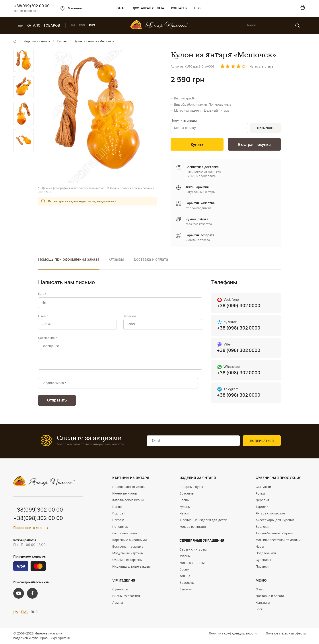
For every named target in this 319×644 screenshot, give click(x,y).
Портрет (119, 514)
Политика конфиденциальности (233, 634)
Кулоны (62, 42)
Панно (117, 507)
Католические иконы (128, 500)
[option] (23, 61)
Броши (184, 500)
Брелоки (262, 527)
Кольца (185, 576)
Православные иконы (129, 487)
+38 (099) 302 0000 (238, 306)
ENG (82, 25)
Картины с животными (129, 540)
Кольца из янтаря (193, 527)
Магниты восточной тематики (278, 540)
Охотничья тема (125, 533)
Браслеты (187, 494)
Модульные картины (128, 553)
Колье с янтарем (192, 563)
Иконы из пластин (126, 596)
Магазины (71, 9)
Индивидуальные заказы (131, 567)
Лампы (118, 603)
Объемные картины (127, 560)
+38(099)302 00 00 (32, 6)
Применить (266, 128)
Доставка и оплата (148, 9)
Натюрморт (121, 527)
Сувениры (120, 590)
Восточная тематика (128, 547)
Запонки (186, 590)
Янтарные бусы (191, 487)
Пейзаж (118, 520)
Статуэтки (263, 487)
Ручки (260, 494)
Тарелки (262, 507)
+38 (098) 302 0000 (238, 328)
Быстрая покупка (254, 145)
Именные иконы (125, 494)
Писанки (262, 567)
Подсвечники (266, 553)
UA (73, 25)
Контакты (179, 9)
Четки (184, 514)
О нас (121, 9)
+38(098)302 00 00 (38, 518)
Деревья (262, 500)
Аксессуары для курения (275, 520)
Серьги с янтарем (193, 550)
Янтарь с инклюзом (270, 514)
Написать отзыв (261, 67)
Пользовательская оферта (286, 634)
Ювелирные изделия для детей (203, 520)
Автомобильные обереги (274, 533)
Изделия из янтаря (37, 42)
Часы (260, 547)
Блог (198, 9)
